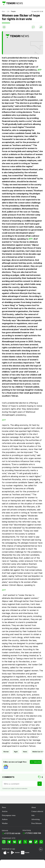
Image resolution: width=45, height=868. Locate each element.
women (6, 752)
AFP (40, 70)
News (4, 807)
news (25, 752)
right (16, 752)
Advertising (35, 819)
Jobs (33, 815)
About (33, 807)
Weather (5, 823)
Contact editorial (37, 811)
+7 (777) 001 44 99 (12, 833)
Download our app (8, 849)
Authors (5, 819)
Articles (5, 811)
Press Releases (36, 823)
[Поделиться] (41, 27)
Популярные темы (9, 815)
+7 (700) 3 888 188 (33, 833)
